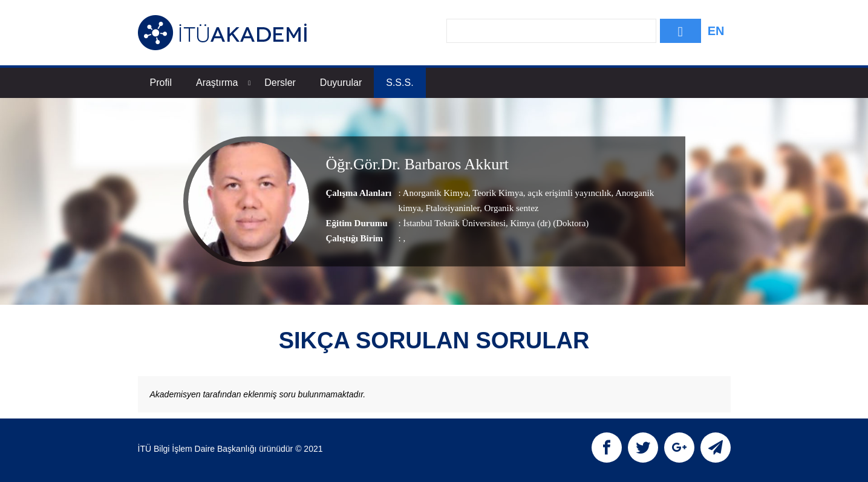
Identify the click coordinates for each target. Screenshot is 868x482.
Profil (161, 83)
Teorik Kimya (497, 194)
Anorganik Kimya (436, 194)
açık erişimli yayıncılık (569, 194)
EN (716, 31)
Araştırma (223, 83)
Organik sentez (511, 209)
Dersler (280, 83)
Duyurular (341, 83)
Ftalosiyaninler (452, 209)
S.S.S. (400, 83)
